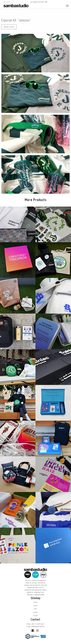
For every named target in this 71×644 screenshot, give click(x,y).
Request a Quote (9, 27)
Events (36, 606)
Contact (36, 616)
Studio (35, 602)
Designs (35, 612)
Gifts (36, 609)
